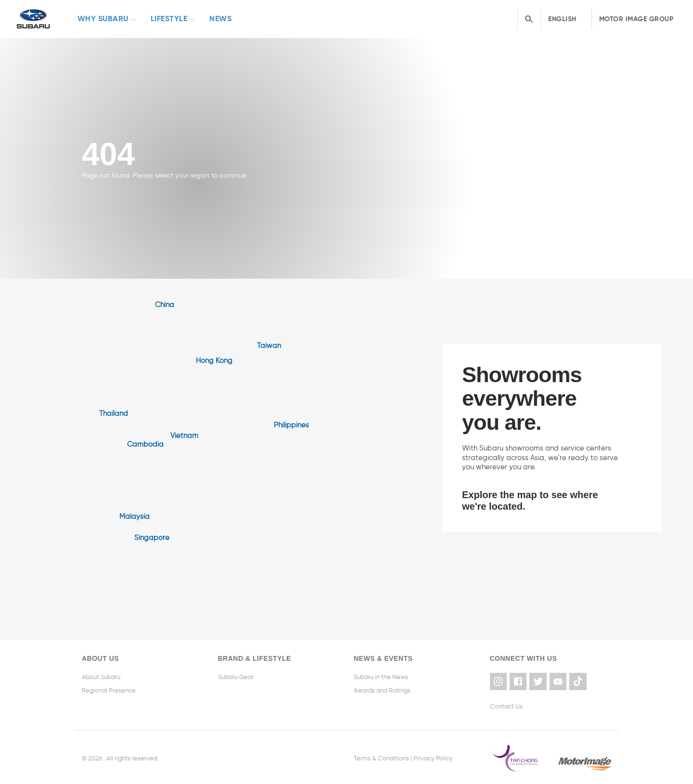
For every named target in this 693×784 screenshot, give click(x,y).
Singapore (152, 537)
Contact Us (506, 704)
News (201, 18)
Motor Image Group (636, 18)
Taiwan (269, 345)
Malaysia (135, 515)
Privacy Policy (433, 756)
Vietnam (184, 435)
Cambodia (145, 443)
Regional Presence (109, 690)
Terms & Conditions (381, 756)
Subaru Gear (236, 676)
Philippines (291, 424)
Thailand (114, 412)
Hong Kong (214, 360)
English (562, 18)
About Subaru (101, 676)
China (165, 304)
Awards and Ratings (382, 690)
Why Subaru (98, 18)
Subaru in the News (381, 676)
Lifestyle (157, 18)
